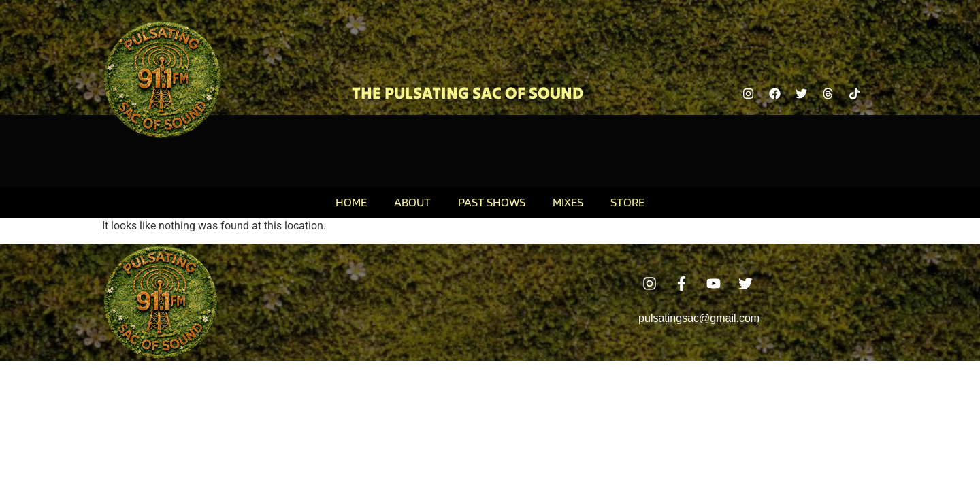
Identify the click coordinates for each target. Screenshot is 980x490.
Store (627, 202)
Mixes (568, 202)
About (412, 202)
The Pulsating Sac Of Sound (468, 93)
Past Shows (492, 202)
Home (351, 202)
